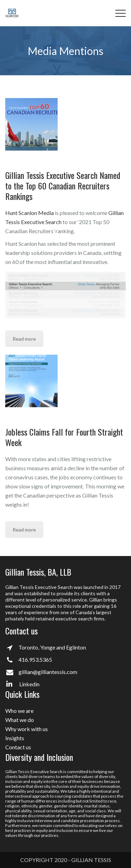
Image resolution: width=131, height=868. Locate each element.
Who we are (19, 711)
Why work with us (27, 729)
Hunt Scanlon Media (30, 213)
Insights (15, 738)
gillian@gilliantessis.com (48, 672)
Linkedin (23, 684)
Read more (24, 339)
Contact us (18, 747)
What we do (20, 720)
